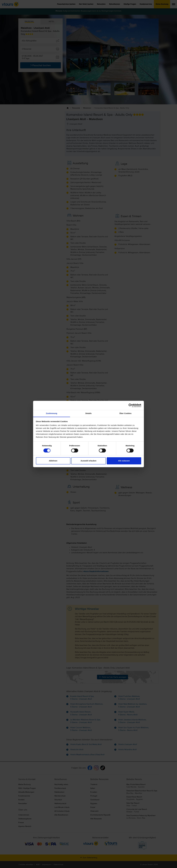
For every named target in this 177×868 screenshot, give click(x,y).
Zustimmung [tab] (52, 413)
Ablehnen (53, 461)
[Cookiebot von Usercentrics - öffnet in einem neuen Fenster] (130, 405)
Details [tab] (88, 413)
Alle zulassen (124, 461)
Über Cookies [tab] (125, 413)
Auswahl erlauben (88, 461)
